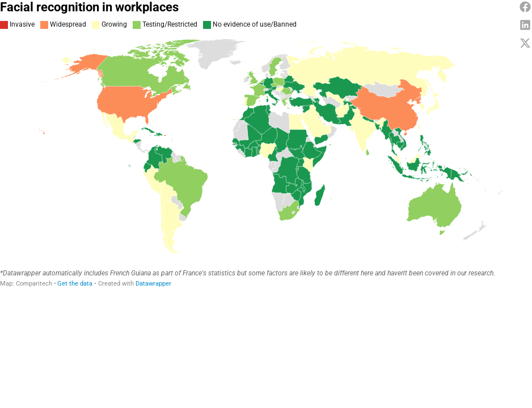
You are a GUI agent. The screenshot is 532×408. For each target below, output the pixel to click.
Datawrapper (153, 284)
